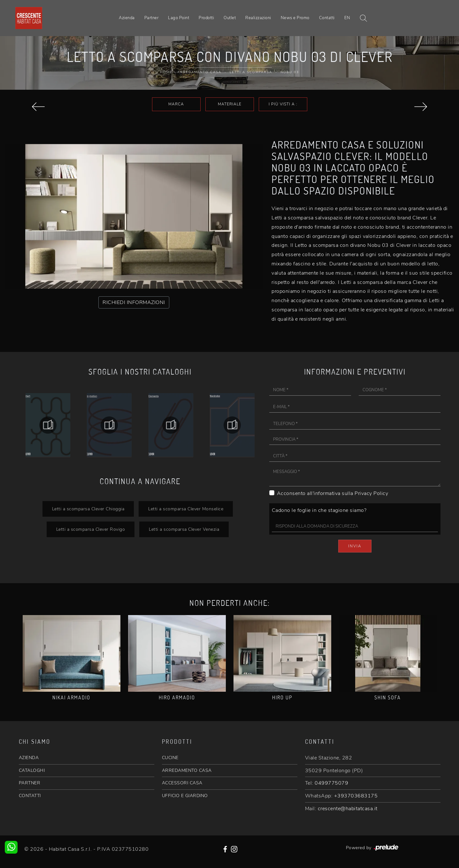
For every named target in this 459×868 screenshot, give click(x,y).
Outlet (230, 18)
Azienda (127, 18)
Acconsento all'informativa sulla (333, 493)
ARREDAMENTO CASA (187, 770)
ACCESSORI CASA (182, 783)
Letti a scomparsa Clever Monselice (186, 509)
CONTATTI (30, 796)
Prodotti (206, 18)
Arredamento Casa (199, 72)
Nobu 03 (290, 72)
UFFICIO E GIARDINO (185, 796)
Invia (355, 546)
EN (347, 18)
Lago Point (179, 18)
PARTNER (30, 783)
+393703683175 (356, 796)
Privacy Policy (371, 493)
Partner (152, 18)
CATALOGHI (32, 770)
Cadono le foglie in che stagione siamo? (319, 510)
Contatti (327, 18)
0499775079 (331, 783)
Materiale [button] (230, 104)
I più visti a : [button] (283, 104)
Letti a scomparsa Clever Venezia (184, 529)
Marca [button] (176, 104)
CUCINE (170, 758)
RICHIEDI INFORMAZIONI (134, 302)
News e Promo (295, 18)
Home (166, 72)
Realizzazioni (258, 18)
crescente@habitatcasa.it (348, 809)
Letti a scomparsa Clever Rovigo (91, 529)
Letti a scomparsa (251, 72)
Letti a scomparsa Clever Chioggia (88, 509)
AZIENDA (29, 758)
